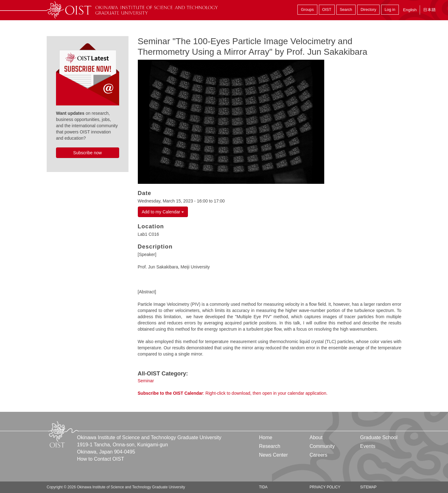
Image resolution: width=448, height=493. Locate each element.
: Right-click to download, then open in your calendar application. (233, 393)
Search (346, 10)
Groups (307, 10)
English (410, 10)
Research (270, 446)
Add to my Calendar (163, 212)
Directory (368, 10)
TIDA (263, 487)
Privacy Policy (325, 487)
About (316, 437)
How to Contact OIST (101, 459)
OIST (327, 10)
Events (368, 446)
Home (266, 437)
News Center (273, 455)
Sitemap (368, 487)
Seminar (146, 381)
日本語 (429, 10)
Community (322, 446)
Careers (318, 455)
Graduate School (379, 437)
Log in (390, 10)
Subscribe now (87, 153)
